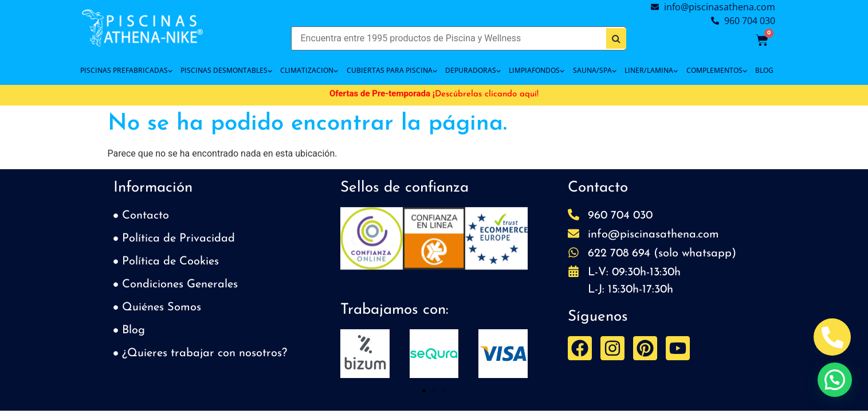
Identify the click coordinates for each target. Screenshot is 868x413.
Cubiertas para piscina (392, 70)
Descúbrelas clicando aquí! (487, 94)
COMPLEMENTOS (717, 70)
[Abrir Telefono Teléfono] (832, 337)
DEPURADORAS (473, 70)
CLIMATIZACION (309, 70)
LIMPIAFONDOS (537, 70)
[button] (353, 241)
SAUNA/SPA (595, 70)
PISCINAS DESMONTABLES (226, 70)
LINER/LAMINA (651, 70)
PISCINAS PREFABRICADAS (126, 70)
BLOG (764, 70)
